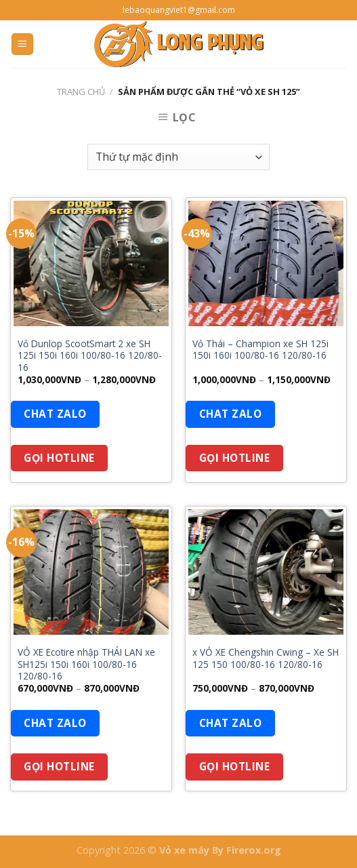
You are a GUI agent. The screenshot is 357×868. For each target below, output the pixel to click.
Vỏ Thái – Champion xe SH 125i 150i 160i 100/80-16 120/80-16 (260, 350)
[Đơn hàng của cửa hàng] (178, 157)
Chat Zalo (55, 414)
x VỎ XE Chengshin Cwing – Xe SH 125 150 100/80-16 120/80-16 (266, 658)
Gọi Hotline (59, 458)
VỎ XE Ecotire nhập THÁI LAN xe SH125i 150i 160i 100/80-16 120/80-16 (86, 664)
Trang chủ (81, 92)
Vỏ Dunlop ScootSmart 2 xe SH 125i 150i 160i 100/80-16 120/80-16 (90, 356)
